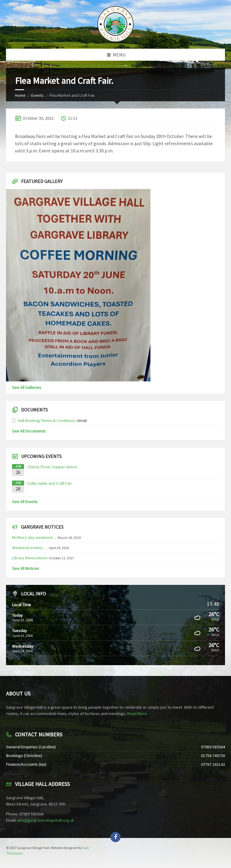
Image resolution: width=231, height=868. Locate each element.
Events (37, 95)
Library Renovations (30, 558)
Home (20, 95)
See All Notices (26, 568)
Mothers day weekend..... (34, 537)
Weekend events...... (30, 548)
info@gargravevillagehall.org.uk (46, 820)
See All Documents (29, 431)
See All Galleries (27, 387)
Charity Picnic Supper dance (52, 467)
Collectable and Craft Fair (49, 483)
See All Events (25, 502)
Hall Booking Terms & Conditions (47, 420)
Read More (137, 714)
